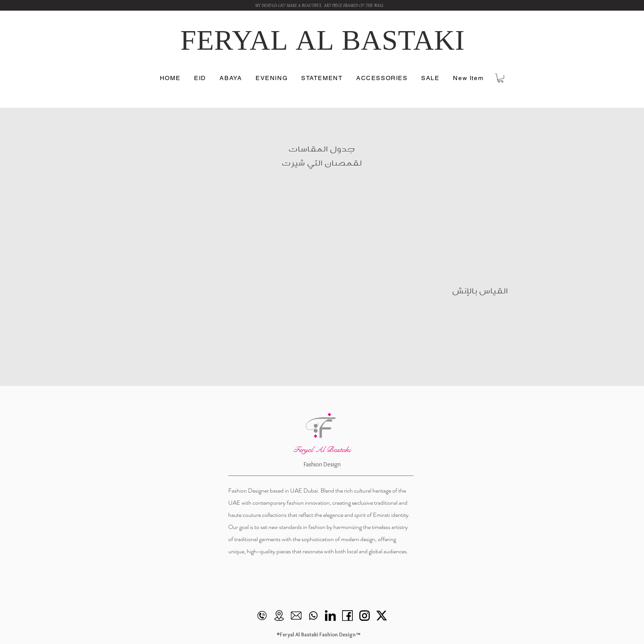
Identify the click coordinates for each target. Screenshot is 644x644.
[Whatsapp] (313, 616)
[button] (468, 78)
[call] (262, 616)
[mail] (296, 616)
